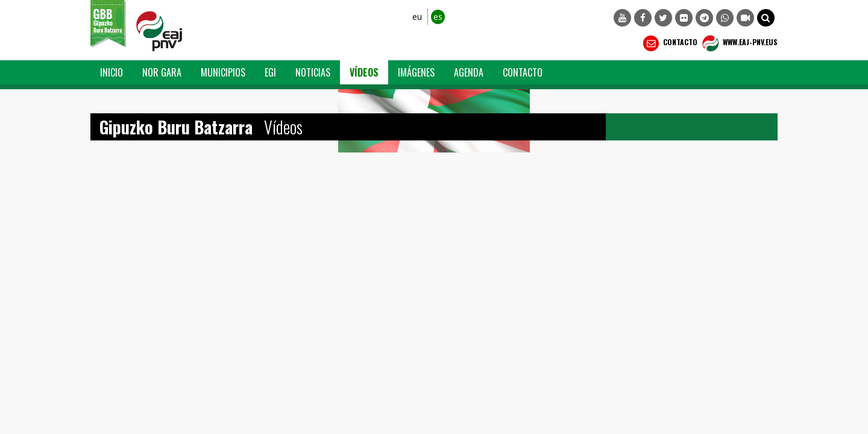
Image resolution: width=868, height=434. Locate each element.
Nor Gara (162, 72)
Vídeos (364, 72)
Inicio (112, 72)
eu (417, 17)
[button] (766, 18)
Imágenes (416, 72)
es (438, 17)
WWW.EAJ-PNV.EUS (739, 43)
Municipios (223, 72)
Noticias (313, 72)
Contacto (669, 43)
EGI (270, 72)
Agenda (469, 72)
